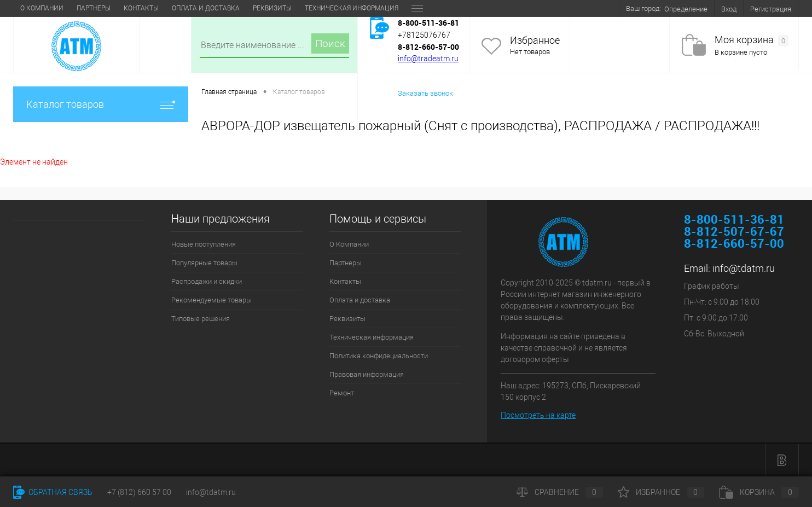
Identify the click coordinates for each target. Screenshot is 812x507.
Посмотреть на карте (538, 415)
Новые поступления (204, 244)
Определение (686, 9)
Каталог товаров (101, 104)
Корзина (759, 492)
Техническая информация (352, 8)
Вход (729, 9)
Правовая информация (367, 374)
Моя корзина (752, 40)
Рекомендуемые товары (211, 300)
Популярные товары (204, 263)
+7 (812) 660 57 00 (139, 492)
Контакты (141, 8)
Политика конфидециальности (379, 356)
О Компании (42, 8)
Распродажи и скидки (207, 281)
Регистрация (771, 9)
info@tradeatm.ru (428, 59)
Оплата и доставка (206, 8)
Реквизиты (272, 8)
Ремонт (342, 393)
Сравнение (560, 492)
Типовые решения (201, 319)
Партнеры (94, 8)
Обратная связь (53, 492)
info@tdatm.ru (744, 268)
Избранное (535, 40)
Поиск (330, 43)
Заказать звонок (425, 93)
